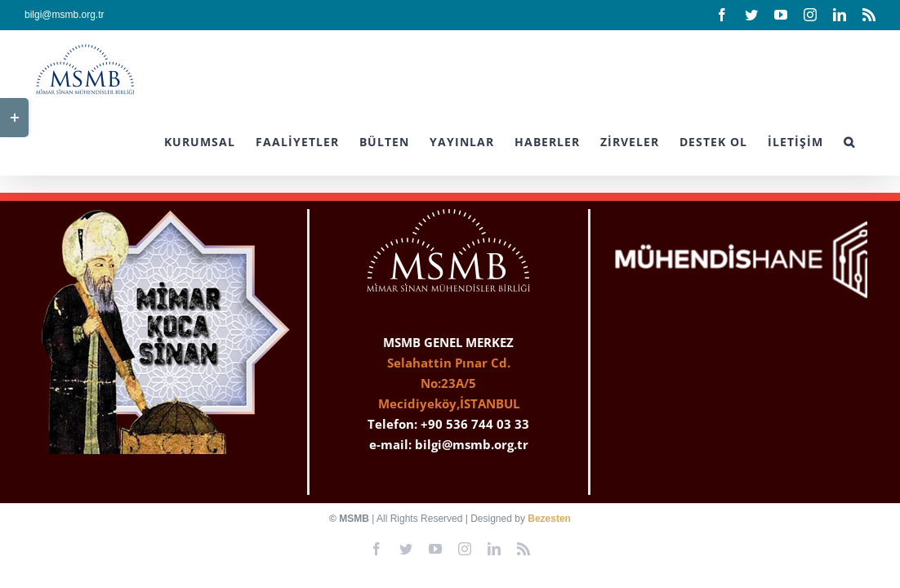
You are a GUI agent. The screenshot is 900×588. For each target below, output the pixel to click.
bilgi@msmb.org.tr (65, 15)
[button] (870, 140)
